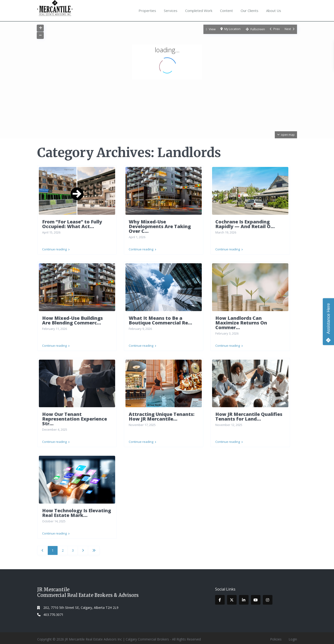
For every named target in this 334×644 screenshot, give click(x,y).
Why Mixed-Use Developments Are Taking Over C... (160, 226)
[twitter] (232, 597)
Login (293, 637)
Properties (147, 11)
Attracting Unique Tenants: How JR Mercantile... (162, 415)
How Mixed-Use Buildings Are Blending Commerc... (72, 320)
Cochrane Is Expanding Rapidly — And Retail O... (245, 224)
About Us (274, 11)
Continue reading (56, 249)
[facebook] (220, 597)
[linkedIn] (244, 597)
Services (171, 11)
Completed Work (199, 11)
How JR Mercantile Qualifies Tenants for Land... (249, 415)
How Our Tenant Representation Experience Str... (75, 418)
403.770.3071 (53, 612)
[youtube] (256, 597)
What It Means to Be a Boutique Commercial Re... (160, 320)
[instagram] (268, 597)
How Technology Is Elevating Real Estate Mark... (77, 511)
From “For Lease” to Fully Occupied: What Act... (72, 224)
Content (226, 11)
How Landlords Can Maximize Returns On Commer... (241, 322)
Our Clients (250, 11)
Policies (276, 637)
